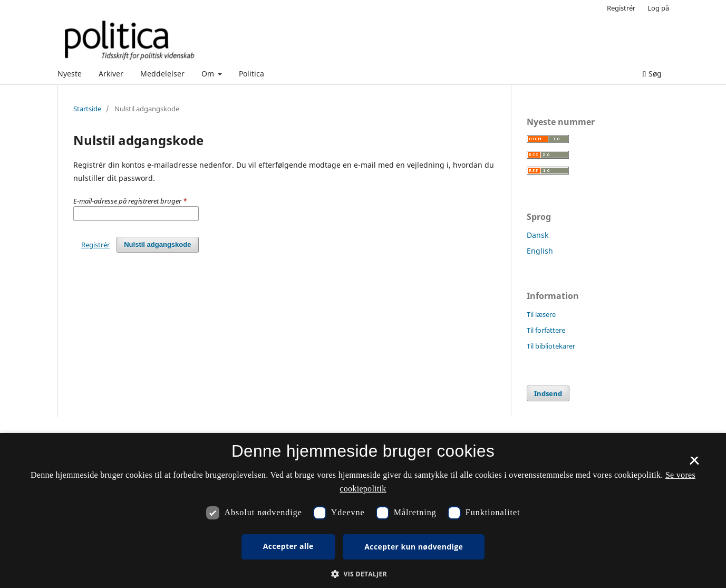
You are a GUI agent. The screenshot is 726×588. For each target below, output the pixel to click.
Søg (652, 74)
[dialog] (363, 510)
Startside (87, 109)
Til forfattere (546, 330)
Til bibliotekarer (551, 346)
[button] (363, 574)
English (540, 251)
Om (209, 74)
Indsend (548, 393)
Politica (251, 74)
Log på (658, 8)
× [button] (694, 464)
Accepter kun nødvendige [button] (414, 547)
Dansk (538, 235)
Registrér (621, 8)
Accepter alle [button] (288, 546)
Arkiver (111, 74)
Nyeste (70, 74)
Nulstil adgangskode (157, 244)
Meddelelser (162, 74)
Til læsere (541, 314)
